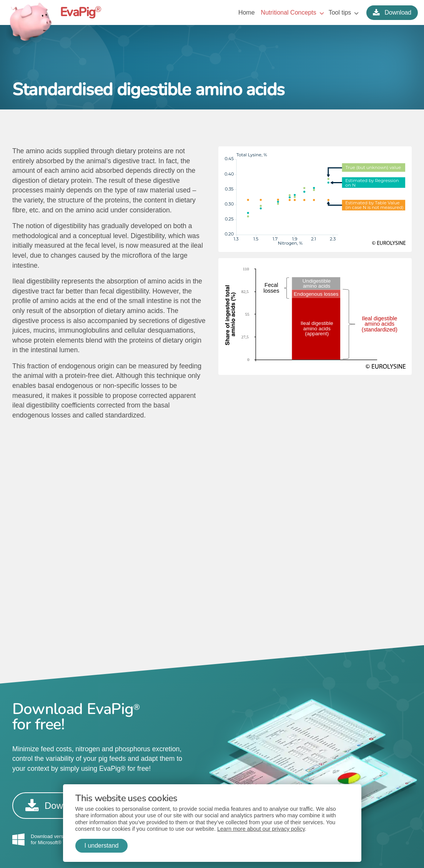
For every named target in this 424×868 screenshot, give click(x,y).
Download (392, 12)
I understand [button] (102, 846)
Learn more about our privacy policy (261, 829)
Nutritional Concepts (289, 12)
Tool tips (340, 12)
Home (247, 12)
